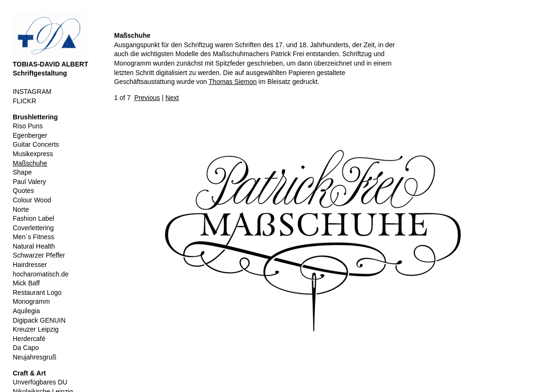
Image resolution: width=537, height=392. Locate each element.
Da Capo (26, 348)
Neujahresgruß (35, 357)
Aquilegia (26, 311)
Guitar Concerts (36, 144)
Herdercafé (29, 339)
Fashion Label (33, 218)
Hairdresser (30, 265)
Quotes (23, 191)
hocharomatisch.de (41, 274)
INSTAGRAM (32, 92)
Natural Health (34, 246)
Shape (22, 172)
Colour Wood (32, 200)
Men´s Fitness (33, 237)
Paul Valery (29, 182)
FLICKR (25, 101)
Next (172, 98)
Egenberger (30, 135)
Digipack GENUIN (39, 320)
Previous (147, 98)
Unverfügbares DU (40, 382)
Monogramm (31, 301)
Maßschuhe (30, 163)
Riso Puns (28, 126)
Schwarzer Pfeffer (39, 255)
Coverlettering (33, 228)
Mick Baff (26, 283)
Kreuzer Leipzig (36, 329)
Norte (21, 209)
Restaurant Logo (37, 292)
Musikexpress (33, 154)
